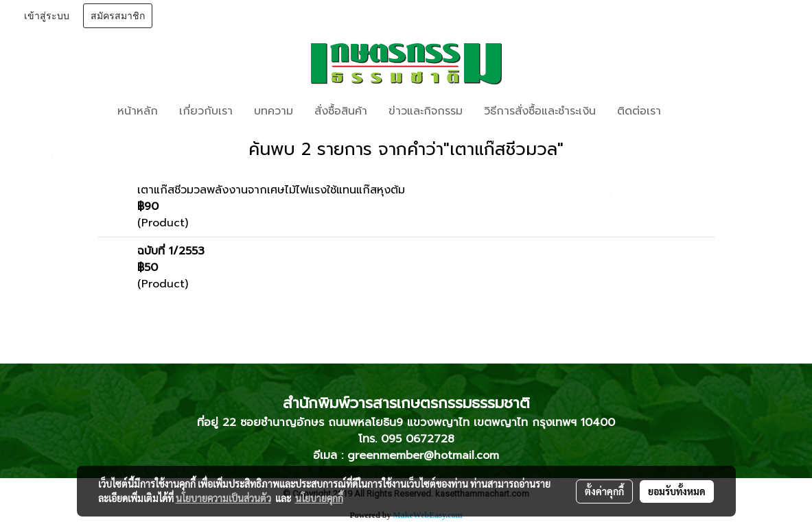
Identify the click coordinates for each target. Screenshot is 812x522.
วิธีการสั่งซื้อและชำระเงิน (540, 111)
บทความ (274, 111)
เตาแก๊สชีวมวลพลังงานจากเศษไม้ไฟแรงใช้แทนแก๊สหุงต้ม (271, 190)
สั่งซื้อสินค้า (341, 111)
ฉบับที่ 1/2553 (171, 251)
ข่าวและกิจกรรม (426, 111)
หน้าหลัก (138, 111)
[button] (692, 111)
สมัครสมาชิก (118, 16)
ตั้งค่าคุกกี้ (604, 491)
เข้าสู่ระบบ (47, 16)
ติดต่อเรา (639, 111)
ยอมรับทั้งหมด (677, 491)
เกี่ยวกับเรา (206, 111)
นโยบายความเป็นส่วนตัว (223, 498)
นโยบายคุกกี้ (319, 498)
